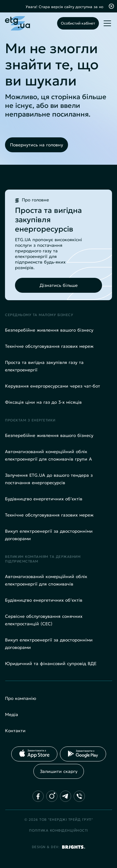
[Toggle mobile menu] (107, 23)
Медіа (12, 714)
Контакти (15, 731)
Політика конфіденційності (58, 830)
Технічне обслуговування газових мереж (49, 346)
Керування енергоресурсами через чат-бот (53, 386)
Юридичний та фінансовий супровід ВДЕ (51, 664)
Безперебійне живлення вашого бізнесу (49, 330)
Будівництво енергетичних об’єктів (44, 499)
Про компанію (21, 698)
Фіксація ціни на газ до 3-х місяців (43, 402)
